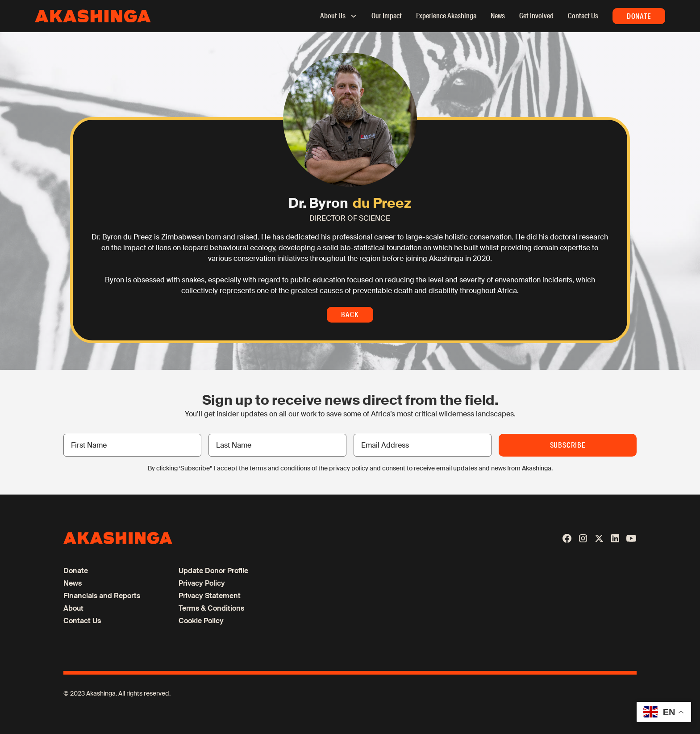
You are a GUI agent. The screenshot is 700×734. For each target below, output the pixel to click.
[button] (334, 16)
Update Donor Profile (213, 571)
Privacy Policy (202, 583)
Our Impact (387, 16)
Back (350, 315)
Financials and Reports (102, 596)
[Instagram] (583, 538)
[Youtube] (631, 538)
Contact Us (583, 16)
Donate (639, 16)
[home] (93, 16)
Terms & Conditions (211, 608)
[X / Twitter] (599, 538)
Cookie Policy (201, 621)
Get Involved (536, 16)
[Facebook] (567, 538)
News (498, 16)
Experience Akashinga (446, 16)
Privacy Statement (210, 596)
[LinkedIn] (615, 538)
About (73, 608)
